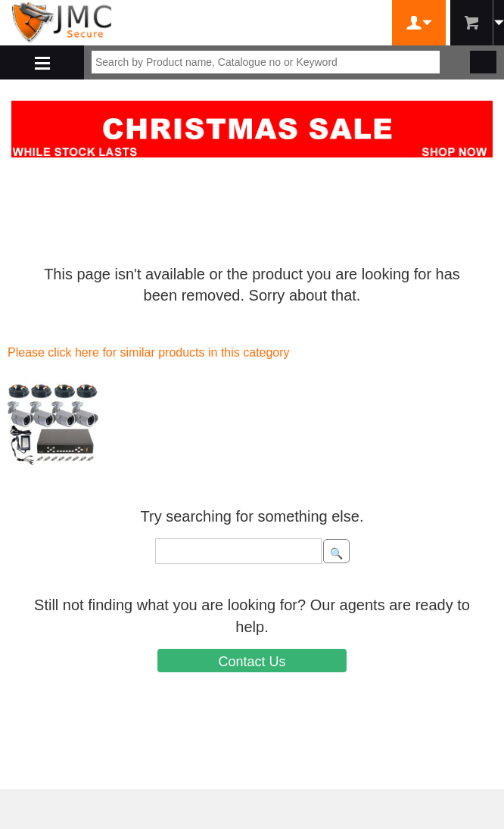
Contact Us (252, 662)
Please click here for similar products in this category (149, 352)
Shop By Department (42, 62)
